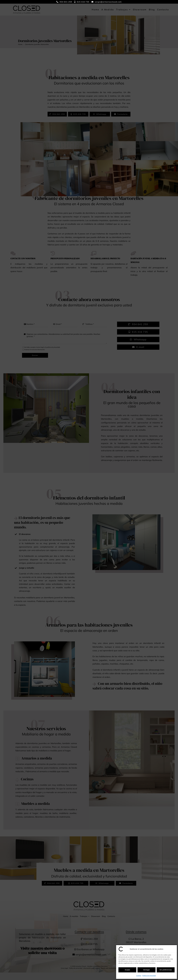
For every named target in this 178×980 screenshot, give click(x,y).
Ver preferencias (166, 970)
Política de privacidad (149, 976)
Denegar (147, 970)
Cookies (139, 976)
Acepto (127, 970)
